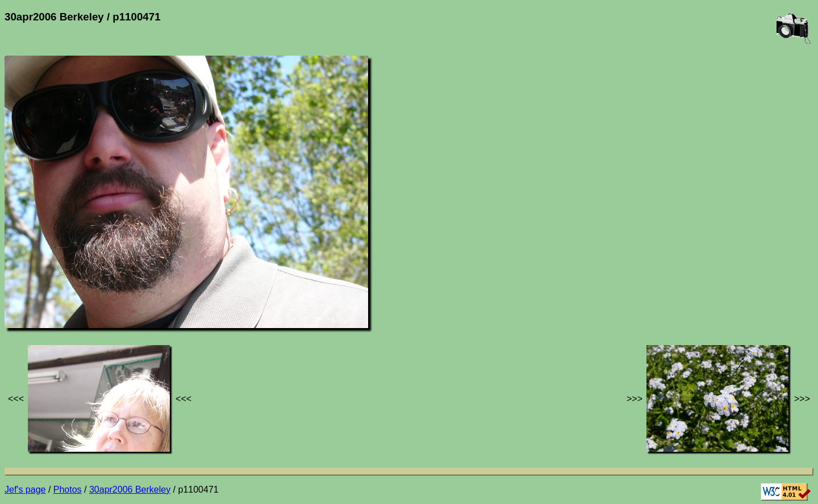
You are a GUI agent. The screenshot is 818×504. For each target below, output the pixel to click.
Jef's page (25, 490)
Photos (68, 490)
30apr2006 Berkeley (130, 490)
